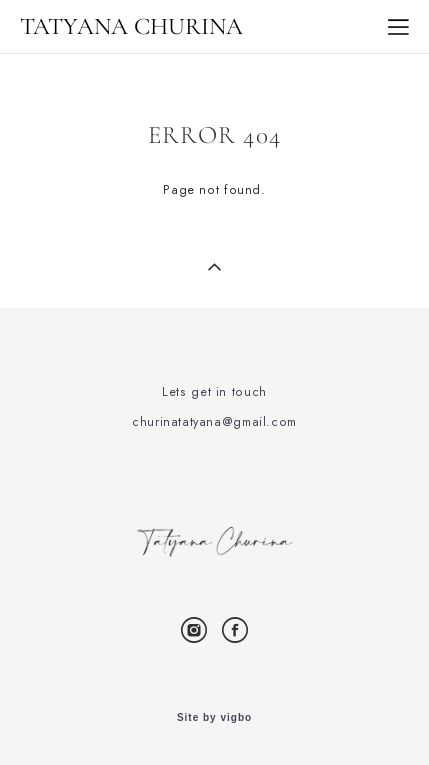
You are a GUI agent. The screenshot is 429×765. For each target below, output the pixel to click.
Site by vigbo (214, 718)
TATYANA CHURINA (131, 27)
